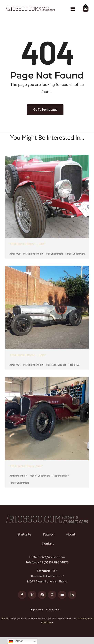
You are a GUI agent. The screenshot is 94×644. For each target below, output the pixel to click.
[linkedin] (72, 595)
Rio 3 (4, 619)
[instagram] (42, 595)
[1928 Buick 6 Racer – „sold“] (47, 157)
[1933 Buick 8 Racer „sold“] (47, 380)
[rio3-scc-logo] (30, 7)
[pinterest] (52, 595)
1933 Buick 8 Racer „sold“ (26, 466)
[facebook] (22, 595)
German (16, 641)
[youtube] (62, 595)
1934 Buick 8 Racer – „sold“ (28, 355)
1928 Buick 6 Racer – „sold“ (28, 244)
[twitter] (32, 595)
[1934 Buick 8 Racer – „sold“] (47, 268)
